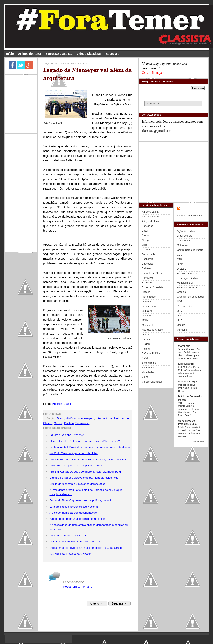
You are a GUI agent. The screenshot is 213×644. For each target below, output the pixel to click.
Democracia (149, 254)
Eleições (147, 268)
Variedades (148, 372)
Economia (147, 259)
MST (180, 301)
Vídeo (145, 377)
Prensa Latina (185, 306)
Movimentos (149, 325)
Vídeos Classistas (89, 54)
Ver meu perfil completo (190, 216)
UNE (180, 320)
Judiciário (147, 311)
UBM (180, 311)
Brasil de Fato (185, 236)
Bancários (147, 226)
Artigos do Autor (30, 54)
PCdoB (146, 344)
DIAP (180, 264)
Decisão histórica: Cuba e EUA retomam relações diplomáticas (88, 459)
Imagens (147, 302)
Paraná (146, 339)
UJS (179, 316)
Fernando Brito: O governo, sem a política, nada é (80, 500)
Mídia (145, 320)
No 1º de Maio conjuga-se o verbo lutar (74, 453)
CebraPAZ (183, 245)
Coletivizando (186, 364)
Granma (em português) (190, 297)
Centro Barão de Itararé (190, 250)
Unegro (181, 325)
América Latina (150, 212)
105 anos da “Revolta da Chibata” (70, 554)
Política (69, 423)
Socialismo (83, 423)
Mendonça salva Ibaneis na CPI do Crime (188, 388)
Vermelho (182, 330)
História (71, 418)
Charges (147, 240)
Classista (153, 104)
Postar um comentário (78, 587)
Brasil (61, 418)
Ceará (145, 235)
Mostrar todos (199, 441)
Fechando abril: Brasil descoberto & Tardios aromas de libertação (90, 447)
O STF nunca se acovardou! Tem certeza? (76, 542)
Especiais (113, 54)
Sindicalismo (149, 363)
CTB (144, 245)
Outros (58, 423)
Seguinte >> (120, 603)
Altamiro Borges (188, 382)
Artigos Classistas (152, 217)
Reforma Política (151, 353)
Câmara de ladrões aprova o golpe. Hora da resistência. (84, 478)
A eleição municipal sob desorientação (73, 513)
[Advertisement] (21, 103)
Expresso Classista (59, 54)
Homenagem (86, 418)
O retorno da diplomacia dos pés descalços (76, 466)
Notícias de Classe (152, 330)
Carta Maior (184, 241)
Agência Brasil (61, 404)
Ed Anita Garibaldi (187, 274)
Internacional (104, 418)
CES (180, 255)
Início (10, 54)
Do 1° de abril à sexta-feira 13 (68, 535)
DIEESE (182, 269)
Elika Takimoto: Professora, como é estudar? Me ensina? (85, 441)
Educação (147, 264)
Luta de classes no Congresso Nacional (74, 507)
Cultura (146, 250)
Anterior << (97, 603)
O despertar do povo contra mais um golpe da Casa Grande (86, 548)
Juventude (148, 316)
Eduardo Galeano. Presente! (67, 435)
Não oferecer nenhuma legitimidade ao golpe (77, 519)
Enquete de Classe (152, 273)
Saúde (146, 358)
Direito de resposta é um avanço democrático (78, 484)
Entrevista (147, 278)
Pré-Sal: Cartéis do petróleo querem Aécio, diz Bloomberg (85, 472)
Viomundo (184, 346)
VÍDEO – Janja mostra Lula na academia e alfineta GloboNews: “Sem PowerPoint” (188, 409)
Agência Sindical (186, 231)
